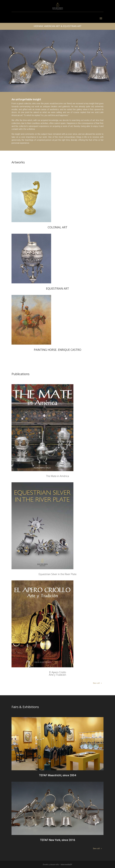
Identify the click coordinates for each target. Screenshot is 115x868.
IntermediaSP (66, 865)
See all (96, 683)
